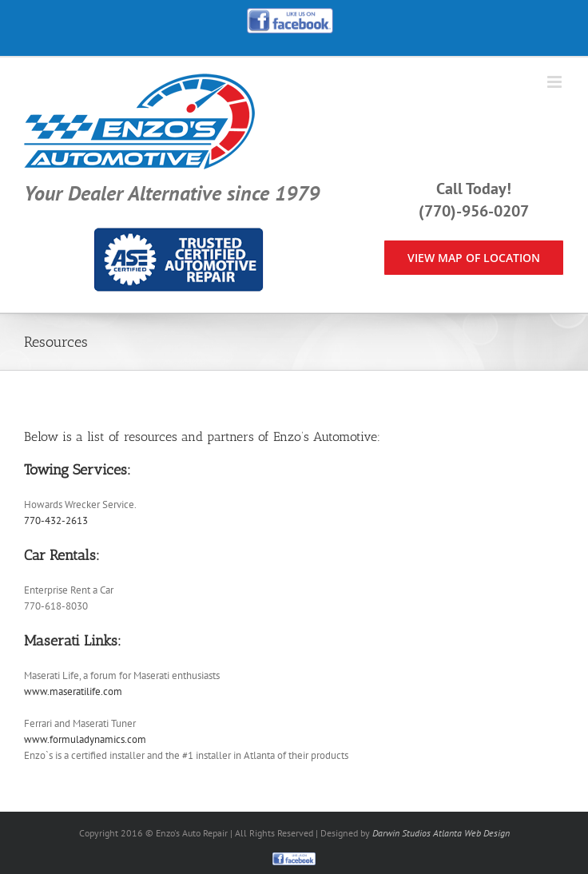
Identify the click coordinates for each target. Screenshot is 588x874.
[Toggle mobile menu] (556, 82)
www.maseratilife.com (73, 691)
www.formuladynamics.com (85, 739)
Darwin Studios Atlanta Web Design (441, 833)
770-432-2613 (56, 520)
